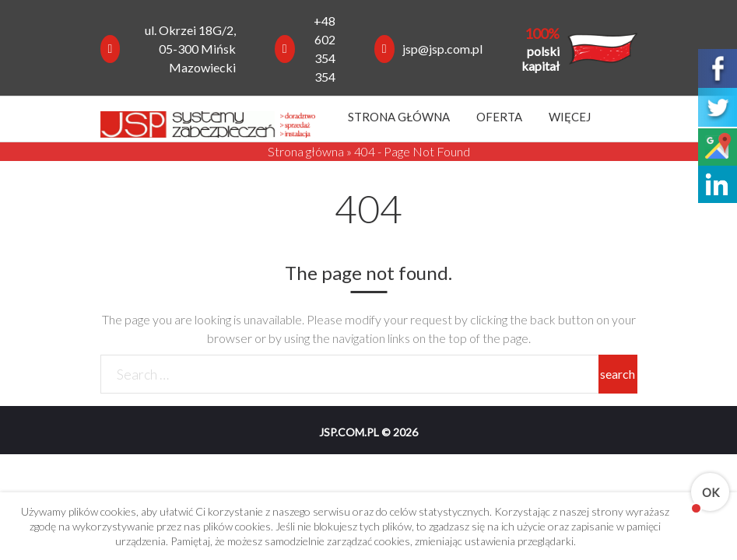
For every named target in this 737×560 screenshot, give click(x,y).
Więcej (570, 117)
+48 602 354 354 (325, 49)
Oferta (499, 117)
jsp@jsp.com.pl (442, 49)
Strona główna (399, 117)
